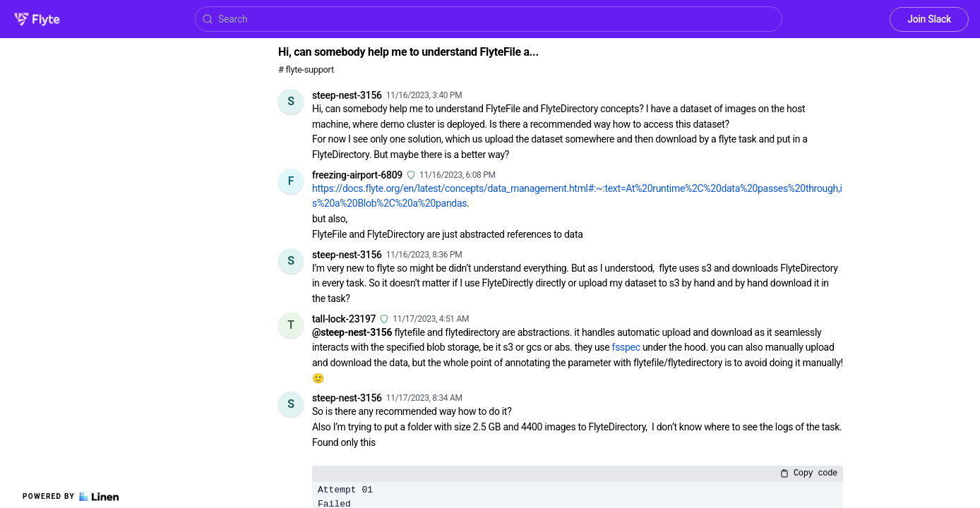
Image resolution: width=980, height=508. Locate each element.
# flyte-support (306, 69)
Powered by (71, 497)
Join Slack (929, 19)
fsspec (626, 347)
